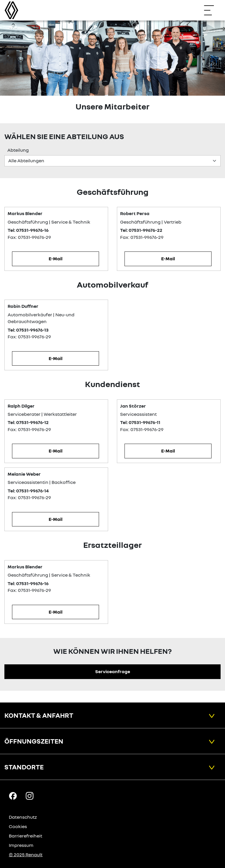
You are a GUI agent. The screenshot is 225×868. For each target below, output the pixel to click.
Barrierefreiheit (25, 836)
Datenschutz (23, 817)
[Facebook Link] (13, 796)
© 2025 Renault (26, 855)
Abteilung (18, 150)
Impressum (21, 845)
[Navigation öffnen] (212, 10)
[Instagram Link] (30, 796)
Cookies (18, 826)
